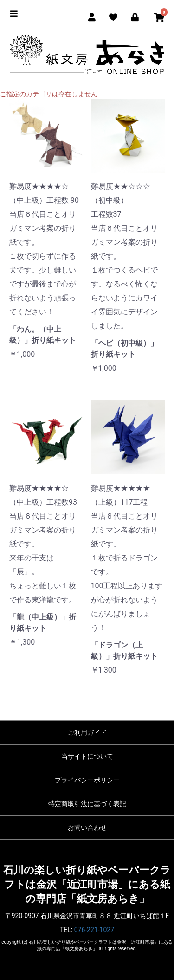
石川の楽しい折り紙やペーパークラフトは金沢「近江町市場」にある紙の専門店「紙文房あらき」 (87, 885)
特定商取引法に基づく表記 (87, 804)
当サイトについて (87, 756)
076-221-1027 (94, 930)
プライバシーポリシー (87, 780)
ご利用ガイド (87, 733)
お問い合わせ (87, 827)
